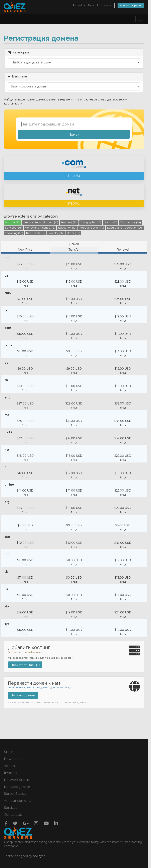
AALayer (39, 856)
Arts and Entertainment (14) (41, 222)
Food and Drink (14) (92, 228)
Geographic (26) (91, 222)
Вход (91, 5)
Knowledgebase (17, 787)
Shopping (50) (14, 233)
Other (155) (73, 233)
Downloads (13, 759)
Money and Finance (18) (40, 228)
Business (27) (69, 222)
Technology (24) (131, 222)
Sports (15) (111, 222)
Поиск (74, 134)
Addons (10, 766)
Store (8, 752)
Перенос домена (23, 695)
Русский (79, 5)
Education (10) (67, 228)
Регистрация (104, 5)
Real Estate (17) (36, 233)
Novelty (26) (56, 233)
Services (11, 808)
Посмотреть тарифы (25, 665)
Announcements (18, 801)
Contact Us (13, 815)
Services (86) (13, 228)
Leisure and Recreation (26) (125, 228)
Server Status (15, 794)
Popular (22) (13, 222)
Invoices (10, 773)
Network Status (17, 780)
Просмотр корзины (131, 5)
